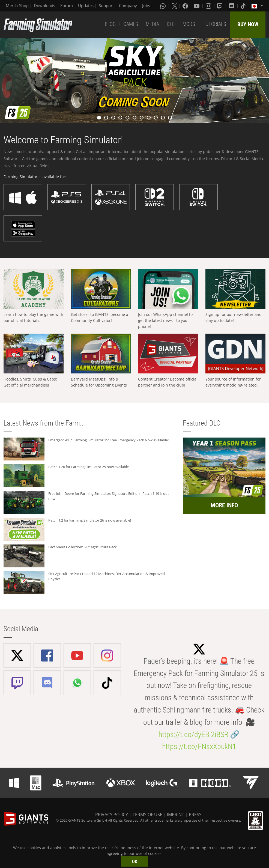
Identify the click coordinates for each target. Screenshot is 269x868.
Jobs (146, 5)
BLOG (110, 24)
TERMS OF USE (147, 815)
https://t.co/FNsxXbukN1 (199, 746)
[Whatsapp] (163, 6)
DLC (171, 24)
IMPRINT (176, 815)
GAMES (131, 24)
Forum (67, 5)
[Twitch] (220, 6)
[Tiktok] (244, 6)
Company (128, 5)
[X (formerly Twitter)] (175, 6)
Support (106, 5)
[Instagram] (209, 6)
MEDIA (152, 24)
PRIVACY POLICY (112, 815)
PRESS (195, 815)
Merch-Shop (17, 5)
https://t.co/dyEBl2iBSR (193, 734)
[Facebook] (186, 6)
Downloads (44, 5)
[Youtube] (197, 6)
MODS (189, 24)
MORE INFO (224, 505)
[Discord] (232, 6)
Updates (86, 5)
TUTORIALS (214, 24)
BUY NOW (248, 24)
